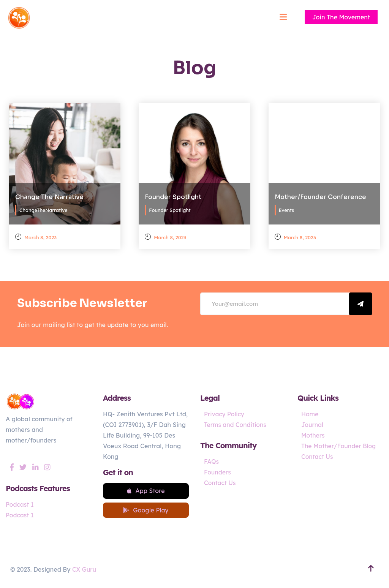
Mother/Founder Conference (320, 196)
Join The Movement (341, 17)
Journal (312, 425)
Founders (218, 472)
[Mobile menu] (283, 17)
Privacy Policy (225, 414)
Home (310, 414)
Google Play (146, 511)
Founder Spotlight (173, 196)
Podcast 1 (20, 504)
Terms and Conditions (236, 425)
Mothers (313, 435)
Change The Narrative (49, 196)
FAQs (212, 462)
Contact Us (220, 483)
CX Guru (84, 571)
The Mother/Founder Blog (339, 446)
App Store (146, 491)
